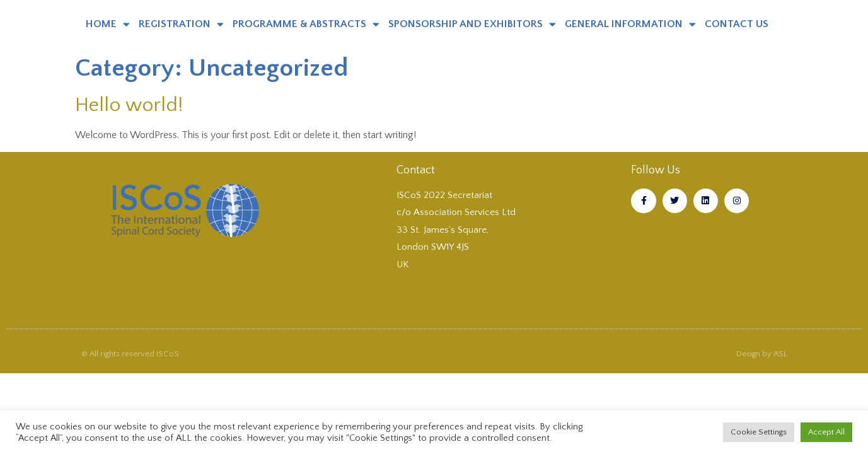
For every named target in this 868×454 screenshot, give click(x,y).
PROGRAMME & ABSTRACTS (306, 24)
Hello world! (129, 105)
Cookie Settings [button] (759, 432)
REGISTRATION (181, 24)
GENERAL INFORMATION (630, 24)
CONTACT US (737, 24)
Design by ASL (762, 354)
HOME (108, 24)
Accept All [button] (826, 432)
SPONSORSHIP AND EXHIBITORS (472, 24)
